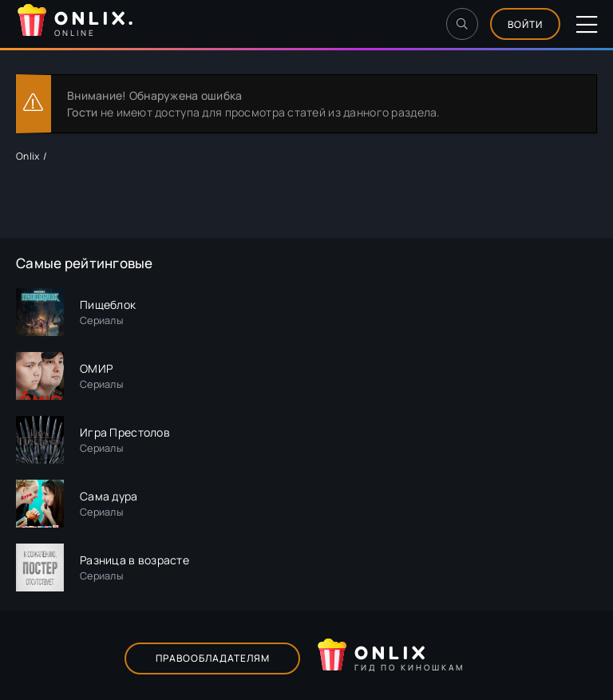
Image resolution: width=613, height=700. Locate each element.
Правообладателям (213, 658)
